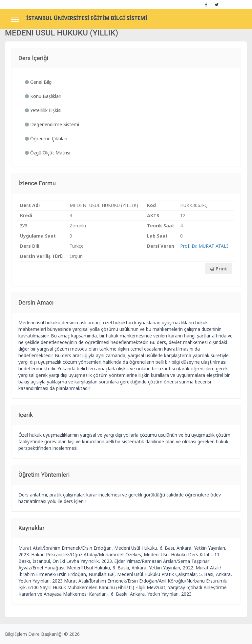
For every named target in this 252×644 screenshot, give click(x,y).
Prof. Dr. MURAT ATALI (204, 246)
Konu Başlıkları (43, 96)
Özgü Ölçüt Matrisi (48, 153)
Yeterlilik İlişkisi (43, 110)
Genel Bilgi (39, 82)
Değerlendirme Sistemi (52, 124)
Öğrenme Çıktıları (46, 138)
